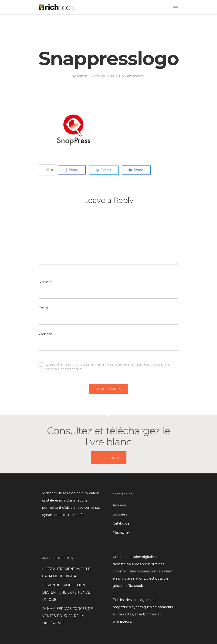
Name (45, 282)
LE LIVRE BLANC (109, 458)
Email (44, 308)
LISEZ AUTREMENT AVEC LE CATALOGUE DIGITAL (66, 573)
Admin (82, 76)
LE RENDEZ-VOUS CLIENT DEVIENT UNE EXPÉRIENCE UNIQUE (66, 592)
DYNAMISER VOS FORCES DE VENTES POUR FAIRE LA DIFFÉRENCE (68, 616)
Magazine (121, 532)
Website (45, 334)
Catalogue (121, 523)
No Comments (131, 76)
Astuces (119, 505)
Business (120, 514)
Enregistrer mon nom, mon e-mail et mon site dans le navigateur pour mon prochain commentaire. (104, 364)
